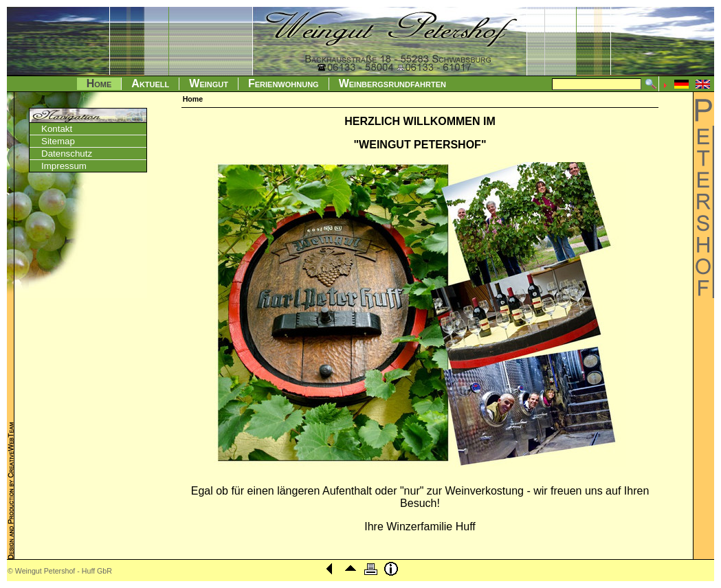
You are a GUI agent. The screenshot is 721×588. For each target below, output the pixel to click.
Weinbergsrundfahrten (392, 83)
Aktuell (150, 83)
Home (99, 83)
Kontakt (57, 129)
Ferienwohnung (284, 83)
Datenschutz (67, 154)
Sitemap (58, 141)
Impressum (64, 166)
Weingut (209, 83)
